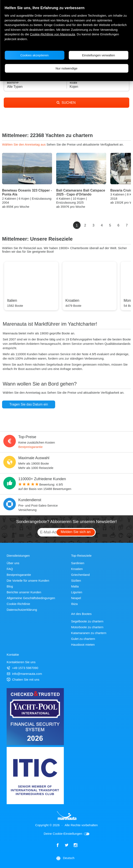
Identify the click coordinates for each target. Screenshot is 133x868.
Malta (75, 586)
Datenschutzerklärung (22, 610)
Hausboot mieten (83, 645)
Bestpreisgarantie (30, 447)
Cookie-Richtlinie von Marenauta (53, 34)
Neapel (76, 598)
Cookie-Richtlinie (18, 604)
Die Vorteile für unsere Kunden (28, 581)
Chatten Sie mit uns (23, 679)
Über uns (13, 563)
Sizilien (76, 581)
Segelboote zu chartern (87, 621)
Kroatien (77, 569)
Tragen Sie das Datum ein (29, 404)
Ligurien (77, 592)
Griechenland (80, 575)
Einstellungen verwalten (98, 55)
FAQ (10, 569)
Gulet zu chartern (83, 639)
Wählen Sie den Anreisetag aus (24, 144)
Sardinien (78, 563)
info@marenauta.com (24, 674)
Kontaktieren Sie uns (21, 662)
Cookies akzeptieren (35, 55)
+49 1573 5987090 (22, 668)
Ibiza (75, 604)
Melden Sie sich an (76, 532)
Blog (10, 586)
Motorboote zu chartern (87, 627)
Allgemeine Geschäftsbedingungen (31, 598)
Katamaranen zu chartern (89, 633)
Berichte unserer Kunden (24, 592)
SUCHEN (66, 103)
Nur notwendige (66, 68)
